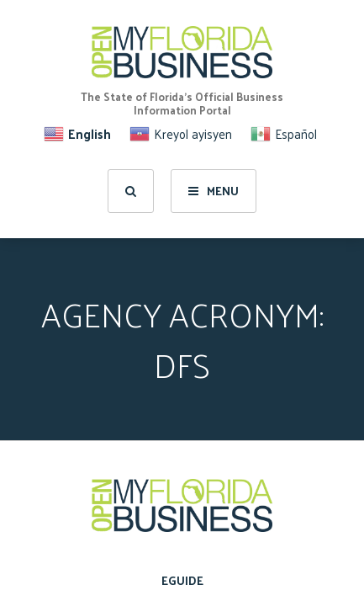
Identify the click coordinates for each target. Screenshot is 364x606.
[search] (131, 191)
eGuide (182, 580)
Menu (214, 191)
